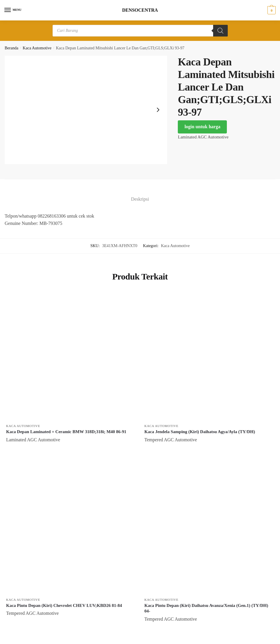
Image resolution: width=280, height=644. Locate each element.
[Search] (220, 31)
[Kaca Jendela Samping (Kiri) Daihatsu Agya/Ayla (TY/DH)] (209, 356)
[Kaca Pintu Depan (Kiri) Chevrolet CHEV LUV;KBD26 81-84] (71, 529)
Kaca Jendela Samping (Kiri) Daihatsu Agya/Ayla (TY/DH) (200, 432)
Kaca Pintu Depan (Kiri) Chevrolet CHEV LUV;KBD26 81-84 (64, 605)
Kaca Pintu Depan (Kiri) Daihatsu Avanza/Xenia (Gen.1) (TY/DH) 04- (206, 608)
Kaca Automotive (37, 48)
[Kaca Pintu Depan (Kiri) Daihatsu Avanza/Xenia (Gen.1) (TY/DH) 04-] (209, 529)
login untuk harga (202, 127)
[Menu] (13, 10)
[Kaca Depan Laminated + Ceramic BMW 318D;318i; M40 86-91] (71, 356)
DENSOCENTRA (140, 10)
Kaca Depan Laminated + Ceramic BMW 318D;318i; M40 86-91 (66, 432)
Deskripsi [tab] (140, 199)
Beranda (12, 48)
